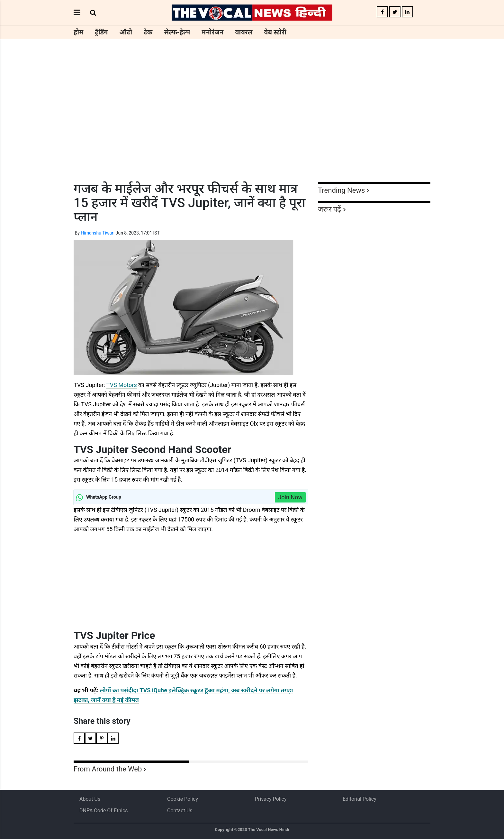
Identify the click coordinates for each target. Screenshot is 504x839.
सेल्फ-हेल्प (177, 32)
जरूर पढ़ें (330, 209)
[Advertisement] (252, 122)
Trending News (341, 190)
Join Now (290, 497)
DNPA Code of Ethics (104, 811)
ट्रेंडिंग (101, 32)
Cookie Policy (183, 799)
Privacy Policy (271, 799)
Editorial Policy (360, 799)
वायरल (244, 32)
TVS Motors (122, 385)
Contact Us (180, 811)
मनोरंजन (212, 32)
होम (78, 32)
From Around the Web (108, 769)
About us (90, 799)
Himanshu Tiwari (98, 233)
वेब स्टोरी (275, 32)
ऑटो (126, 32)
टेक (148, 32)
